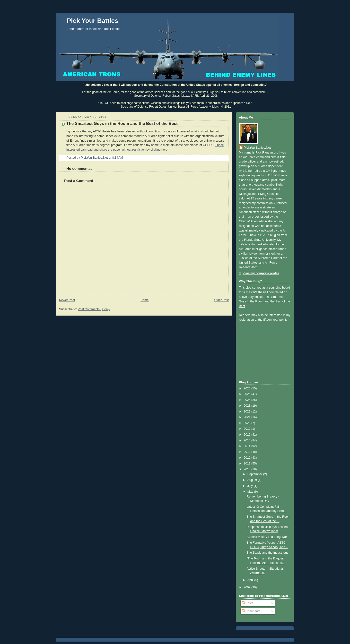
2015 (248, 440)
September (255, 474)
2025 (248, 394)
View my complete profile (261, 273)
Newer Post (67, 300)
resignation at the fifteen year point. (263, 320)
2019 (248, 429)
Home (145, 300)
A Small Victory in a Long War (267, 537)
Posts (247, 603)
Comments (251, 611)
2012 (248, 458)
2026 (248, 388)
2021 (248, 417)
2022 (248, 412)
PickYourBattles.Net (257, 148)
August (253, 480)
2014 (248, 446)
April (251, 580)
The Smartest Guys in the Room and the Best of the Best (264, 301)
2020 (248, 423)
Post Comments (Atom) (94, 309)
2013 (248, 452)
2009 (248, 587)
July (251, 486)
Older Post (221, 300)
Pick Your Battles (92, 21)
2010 (248, 469)
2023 (248, 406)
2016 (248, 435)
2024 (248, 400)
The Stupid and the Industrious (268, 553)
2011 (248, 464)
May (251, 492)
